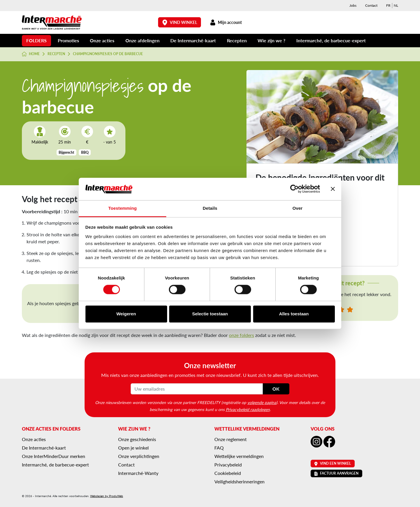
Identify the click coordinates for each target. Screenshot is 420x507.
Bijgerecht (66, 152)
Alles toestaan (294, 314)
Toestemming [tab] (123, 208)
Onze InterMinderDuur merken (54, 456)
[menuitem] (388, 6)
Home (31, 54)
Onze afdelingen (142, 40)
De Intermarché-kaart (193, 40)
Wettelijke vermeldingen (239, 456)
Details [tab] (210, 208)
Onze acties (102, 40)
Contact (371, 5)
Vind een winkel (333, 463)
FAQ (219, 448)
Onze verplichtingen (139, 456)
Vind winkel (180, 22)
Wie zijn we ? (271, 40)
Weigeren (126, 314)
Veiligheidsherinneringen (239, 481)
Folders (36, 40)
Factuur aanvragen (336, 473)
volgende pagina (262, 402)
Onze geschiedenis (137, 439)
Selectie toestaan (210, 314)
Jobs (353, 5)
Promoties (68, 40)
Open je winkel (133, 448)
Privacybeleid (228, 465)
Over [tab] (298, 208)
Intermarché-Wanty (138, 473)
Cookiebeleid (228, 473)
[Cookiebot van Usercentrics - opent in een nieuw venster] (294, 189)
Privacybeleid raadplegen (248, 409)
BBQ (85, 152)
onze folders (242, 335)
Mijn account (226, 22)
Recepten (237, 40)
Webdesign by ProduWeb (107, 496)
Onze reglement (231, 439)
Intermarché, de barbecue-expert (331, 40)
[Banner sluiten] (333, 189)
